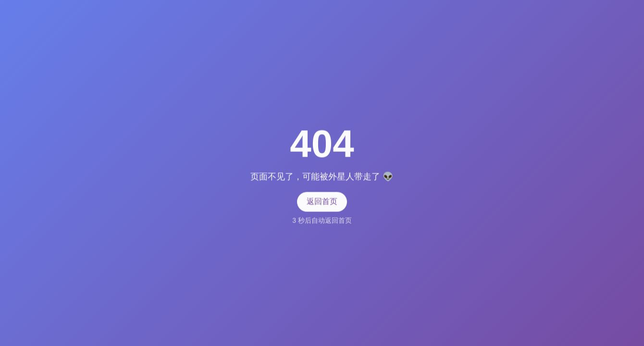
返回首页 (322, 201)
